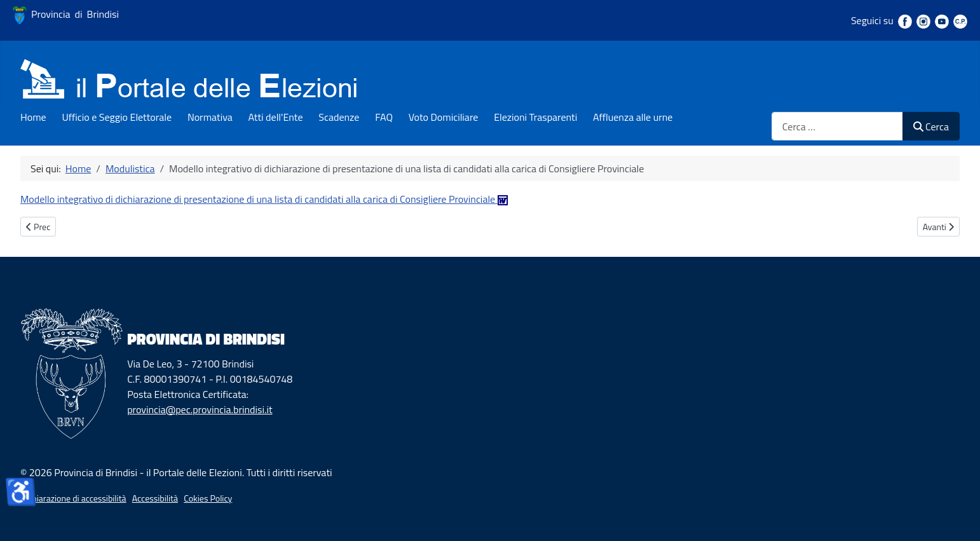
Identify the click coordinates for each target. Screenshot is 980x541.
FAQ (384, 117)
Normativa (210, 117)
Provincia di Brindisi (66, 14)
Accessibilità (155, 498)
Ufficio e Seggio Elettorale (117, 117)
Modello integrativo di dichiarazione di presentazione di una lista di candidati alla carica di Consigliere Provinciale (264, 199)
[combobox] (837, 126)
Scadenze (339, 117)
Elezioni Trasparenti (535, 117)
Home (33, 117)
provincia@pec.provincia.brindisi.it (200, 409)
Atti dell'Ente (276, 117)
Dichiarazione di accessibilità (73, 498)
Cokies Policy (208, 498)
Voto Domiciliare (444, 117)
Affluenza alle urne (633, 117)
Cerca (931, 127)
